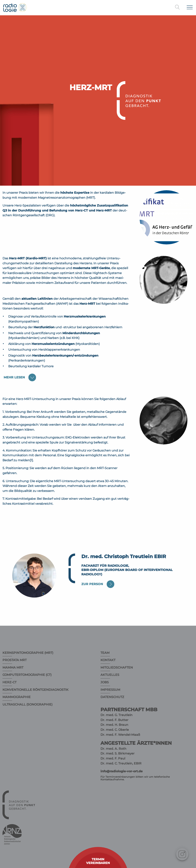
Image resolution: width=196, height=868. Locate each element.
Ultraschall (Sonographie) (27, 704)
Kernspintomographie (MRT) (28, 653)
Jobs (105, 682)
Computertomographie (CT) (27, 675)
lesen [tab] (14, 377)
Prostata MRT (15, 660)
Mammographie (17, 697)
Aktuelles (110, 675)
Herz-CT (9, 682)
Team (105, 653)
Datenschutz (112, 697)
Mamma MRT (13, 668)
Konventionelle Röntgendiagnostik (36, 690)
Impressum (110, 690)
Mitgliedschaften (117, 668)
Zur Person (92, 584)
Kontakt (108, 660)
